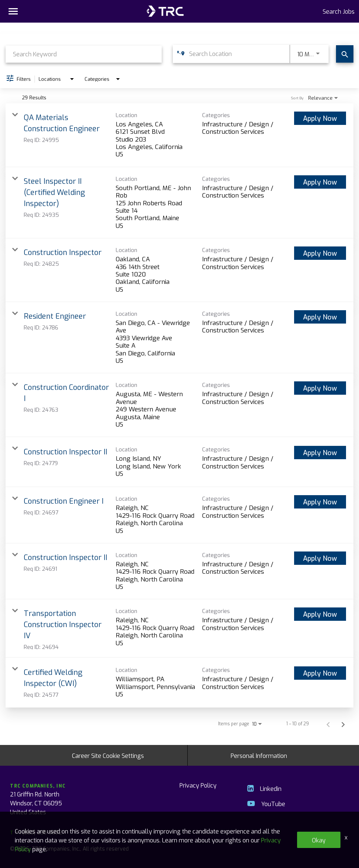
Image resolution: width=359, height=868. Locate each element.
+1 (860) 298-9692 (36, 832)
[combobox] (84, 54)
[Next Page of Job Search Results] (343, 723)
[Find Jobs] (345, 54)
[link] (179, 135)
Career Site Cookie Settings (108, 755)
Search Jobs (339, 11)
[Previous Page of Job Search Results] (328, 723)
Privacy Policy (198, 785)
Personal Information (259, 755)
